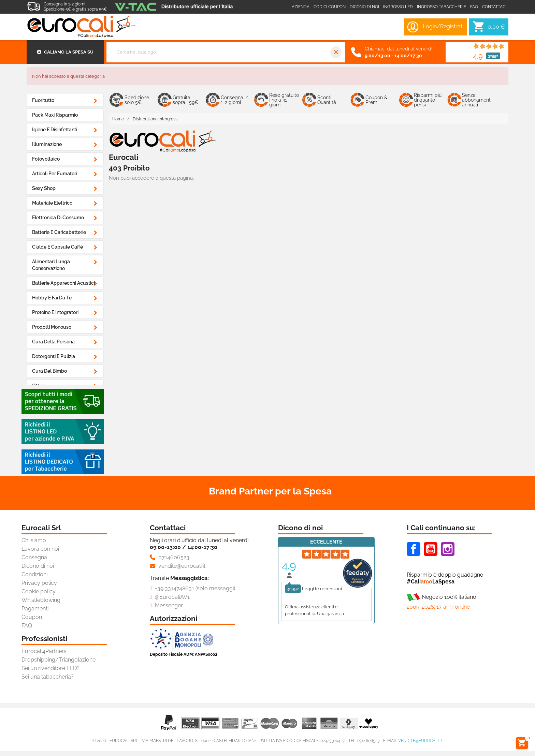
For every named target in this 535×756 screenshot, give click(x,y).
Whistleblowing (41, 600)
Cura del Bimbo (49, 371)
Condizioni (34, 574)
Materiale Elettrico (52, 203)
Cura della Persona (53, 342)
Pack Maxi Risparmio (55, 115)
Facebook (414, 549)
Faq (474, 7)
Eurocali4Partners (44, 651)
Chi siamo (34, 540)
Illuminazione (47, 144)
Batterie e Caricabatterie (59, 232)
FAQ (27, 626)
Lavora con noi (40, 549)
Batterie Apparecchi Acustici (63, 283)
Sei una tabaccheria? (48, 677)
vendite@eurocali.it (421, 741)
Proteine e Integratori (55, 312)
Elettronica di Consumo (58, 218)
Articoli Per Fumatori (55, 174)
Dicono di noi (364, 7)
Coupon (32, 617)
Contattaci (494, 7)
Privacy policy (39, 583)
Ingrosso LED (398, 7)
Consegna (34, 557)
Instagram (448, 549)
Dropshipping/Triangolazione (59, 660)
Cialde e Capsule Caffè (57, 247)
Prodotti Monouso (52, 327)
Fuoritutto (43, 100)
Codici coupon (330, 7)
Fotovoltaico (46, 159)
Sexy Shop (44, 188)
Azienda (301, 7)
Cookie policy (39, 591)
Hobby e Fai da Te (52, 298)
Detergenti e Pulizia (54, 356)
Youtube (431, 549)
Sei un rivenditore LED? (50, 668)
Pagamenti (35, 609)
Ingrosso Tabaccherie (442, 7)
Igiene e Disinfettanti (55, 130)
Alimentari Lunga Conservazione (51, 265)
